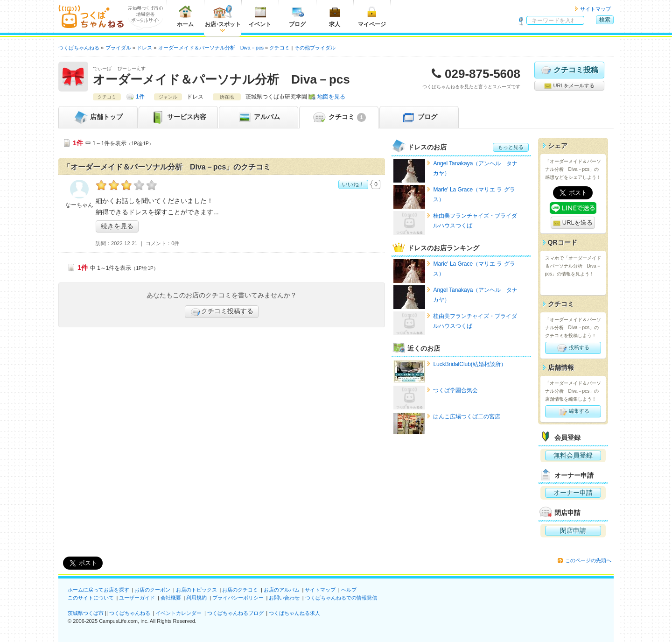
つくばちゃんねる (130, 613)
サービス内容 (178, 117)
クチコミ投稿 (569, 70)
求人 (335, 16)
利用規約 (196, 598)
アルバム (259, 117)
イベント (260, 16)
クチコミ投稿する (222, 312)
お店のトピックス (196, 590)
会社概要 (171, 598)
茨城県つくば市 (86, 613)
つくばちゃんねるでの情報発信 (341, 598)
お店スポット (223, 16)
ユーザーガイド (137, 598)
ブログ (297, 16)
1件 (140, 97)
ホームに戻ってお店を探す (98, 590)
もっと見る (511, 147)
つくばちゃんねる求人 (294, 613)
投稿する (573, 348)
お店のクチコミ (240, 590)
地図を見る (331, 97)
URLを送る (573, 223)
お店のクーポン (152, 590)
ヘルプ (349, 590)
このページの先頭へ (588, 560)
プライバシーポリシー (238, 598)
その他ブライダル (315, 48)
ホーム (185, 16)
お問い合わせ (284, 598)
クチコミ (339, 117)
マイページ (372, 16)
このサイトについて (91, 598)
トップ (98, 117)
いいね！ (353, 184)
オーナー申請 (573, 493)
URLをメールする (569, 86)
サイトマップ (595, 9)
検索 (605, 20)
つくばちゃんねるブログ (235, 613)
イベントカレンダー (178, 613)
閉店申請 (573, 530)
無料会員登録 (573, 455)
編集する (573, 411)
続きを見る (117, 226)
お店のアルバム (282, 590)
